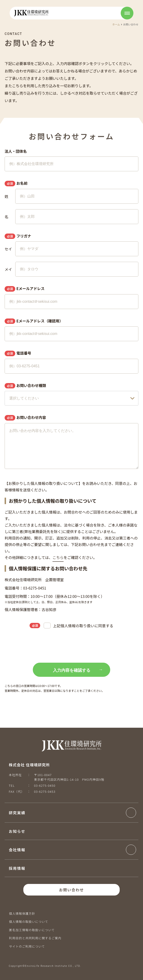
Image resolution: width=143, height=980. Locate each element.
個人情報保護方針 (22, 913)
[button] (72, 813)
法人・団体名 (16, 151)
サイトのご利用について (27, 946)
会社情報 (17, 850)
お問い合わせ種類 (25, 386)
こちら (58, 557)
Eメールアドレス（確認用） (34, 321)
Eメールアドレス (25, 289)
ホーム (116, 24)
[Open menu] (127, 13)
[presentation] (72, 646)
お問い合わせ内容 (25, 418)
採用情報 (17, 868)
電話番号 (18, 353)
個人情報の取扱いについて (29, 922)
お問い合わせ (71, 890)
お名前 (16, 183)
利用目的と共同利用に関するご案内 (35, 938)
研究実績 (17, 813)
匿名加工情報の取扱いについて (32, 930)
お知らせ (17, 831)
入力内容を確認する (72, 670)
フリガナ (18, 236)
